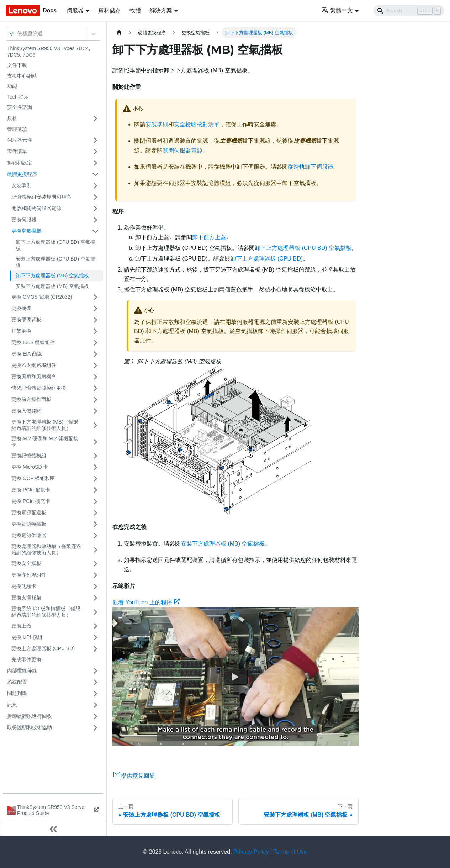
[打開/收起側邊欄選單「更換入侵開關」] (95, 411)
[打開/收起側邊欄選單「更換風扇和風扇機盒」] (95, 377)
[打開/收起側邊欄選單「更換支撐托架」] (95, 598)
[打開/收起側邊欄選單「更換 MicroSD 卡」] (95, 467)
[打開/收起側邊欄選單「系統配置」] (95, 682)
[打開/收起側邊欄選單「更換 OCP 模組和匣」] (95, 479)
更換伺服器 (24, 220)
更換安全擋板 (26, 563)
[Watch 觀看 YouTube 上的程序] (235, 677)
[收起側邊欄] (53, 829)
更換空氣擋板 (26, 231)
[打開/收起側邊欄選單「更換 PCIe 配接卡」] (95, 490)
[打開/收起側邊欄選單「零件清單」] (95, 152)
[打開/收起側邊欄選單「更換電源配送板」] (95, 513)
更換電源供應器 (29, 535)
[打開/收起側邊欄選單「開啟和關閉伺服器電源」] (95, 209)
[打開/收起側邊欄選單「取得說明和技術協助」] (95, 728)
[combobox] (18, 34)
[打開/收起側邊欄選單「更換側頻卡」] (95, 586)
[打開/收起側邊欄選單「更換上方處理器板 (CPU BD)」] (95, 649)
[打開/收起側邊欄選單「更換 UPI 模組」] (95, 637)
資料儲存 (110, 10)
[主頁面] (119, 33)
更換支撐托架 (26, 598)
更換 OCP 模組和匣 (33, 478)
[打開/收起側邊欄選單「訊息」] (95, 705)
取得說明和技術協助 (30, 727)
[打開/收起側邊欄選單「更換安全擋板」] (95, 564)
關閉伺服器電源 (182, 150)
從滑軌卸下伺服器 (311, 167)
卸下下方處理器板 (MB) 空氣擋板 (52, 275)
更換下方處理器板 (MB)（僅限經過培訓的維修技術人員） (45, 425)
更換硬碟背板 (26, 320)
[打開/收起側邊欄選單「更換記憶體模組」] (95, 456)
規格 (12, 118)
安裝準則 (21, 185)
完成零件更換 (26, 659)
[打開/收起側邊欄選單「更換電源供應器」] (95, 536)
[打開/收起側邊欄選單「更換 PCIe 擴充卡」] (95, 501)
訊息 (12, 705)
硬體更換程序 (22, 174)
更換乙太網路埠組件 (34, 365)
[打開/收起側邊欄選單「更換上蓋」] (95, 626)
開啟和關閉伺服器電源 (36, 208)
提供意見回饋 (134, 776)
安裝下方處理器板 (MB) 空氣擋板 (52, 286)
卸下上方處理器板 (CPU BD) (267, 259)
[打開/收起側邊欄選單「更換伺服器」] (95, 220)
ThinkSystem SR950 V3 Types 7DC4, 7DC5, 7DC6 (49, 52)
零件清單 (17, 151)
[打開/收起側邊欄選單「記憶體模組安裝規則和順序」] (95, 197)
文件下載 (17, 65)
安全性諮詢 (20, 107)
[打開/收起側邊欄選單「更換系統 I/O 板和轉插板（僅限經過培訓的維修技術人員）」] (95, 612)
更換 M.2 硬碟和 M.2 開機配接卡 (45, 442)
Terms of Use (290, 852)
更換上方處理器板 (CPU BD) (43, 648)
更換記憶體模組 (29, 456)
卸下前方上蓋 (209, 237)
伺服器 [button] (75, 10)
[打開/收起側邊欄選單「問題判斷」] (95, 694)
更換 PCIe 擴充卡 (31, 501)
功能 (12, 86)
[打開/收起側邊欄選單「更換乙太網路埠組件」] (95, 365)
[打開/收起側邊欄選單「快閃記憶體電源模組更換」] (95, 388)
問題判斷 (17, 693)
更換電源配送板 (29, 512)
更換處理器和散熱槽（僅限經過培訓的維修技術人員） (46, 549)
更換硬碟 (21, 308)
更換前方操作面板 (31, 399)
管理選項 (17, 129)
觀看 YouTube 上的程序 (146, 602)
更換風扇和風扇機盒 (34, 377)
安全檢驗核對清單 (197, 124)
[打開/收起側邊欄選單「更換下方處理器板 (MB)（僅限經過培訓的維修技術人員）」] (95, 425)
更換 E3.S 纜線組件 (33, 342)
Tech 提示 (18, 97)
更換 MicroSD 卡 (30, 467)
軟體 (135, 10)
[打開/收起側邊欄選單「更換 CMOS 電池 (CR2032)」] (95, 297)
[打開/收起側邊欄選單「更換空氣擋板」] (95, 231)
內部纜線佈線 (22, 670)
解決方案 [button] (161, 10)
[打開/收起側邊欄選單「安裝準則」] (95, 186)
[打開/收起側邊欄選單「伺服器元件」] (95, 140)
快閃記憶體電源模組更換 (39, 388)
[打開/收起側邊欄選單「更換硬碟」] (95, 309)
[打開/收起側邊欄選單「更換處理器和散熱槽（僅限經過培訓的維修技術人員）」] (95, 550)
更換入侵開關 (26, 411)
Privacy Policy (251, 852)
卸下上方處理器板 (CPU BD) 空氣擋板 (55, 245)
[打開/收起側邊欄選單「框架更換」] (95, 331)
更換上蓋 (21, 626)
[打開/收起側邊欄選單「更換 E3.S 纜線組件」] (95, 343)
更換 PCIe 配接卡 (31, 490)
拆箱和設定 (20, 163)
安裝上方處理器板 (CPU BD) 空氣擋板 (55, 262)
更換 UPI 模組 (27, 637)
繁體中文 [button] (337, 10)
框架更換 (21, 331)
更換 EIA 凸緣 (27, 354)
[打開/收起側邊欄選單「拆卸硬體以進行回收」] (95, 716)
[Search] (409, 11)
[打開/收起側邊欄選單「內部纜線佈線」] (95, 671)
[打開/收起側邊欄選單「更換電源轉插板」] (95, 524)
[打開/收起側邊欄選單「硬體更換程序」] (95, 174)
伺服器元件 (20, 140)
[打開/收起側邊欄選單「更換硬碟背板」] (95, 320)
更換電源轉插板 (29, 524)
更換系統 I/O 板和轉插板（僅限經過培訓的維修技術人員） (46, 612)
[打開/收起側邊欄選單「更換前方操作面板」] (95, 400)
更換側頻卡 (24, 586)
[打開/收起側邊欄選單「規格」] (95, 119)
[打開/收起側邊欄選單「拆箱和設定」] (95, 163)
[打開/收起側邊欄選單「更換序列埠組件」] (95, 575)
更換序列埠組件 (29, 575)
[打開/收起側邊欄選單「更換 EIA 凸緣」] (95, 354)
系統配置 (17, 682)
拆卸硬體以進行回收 (30, 716)
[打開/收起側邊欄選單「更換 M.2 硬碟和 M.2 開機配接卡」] (95, 442)
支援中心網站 (22, 76)
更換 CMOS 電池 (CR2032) (42, 297)
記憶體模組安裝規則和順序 (41, 197)
